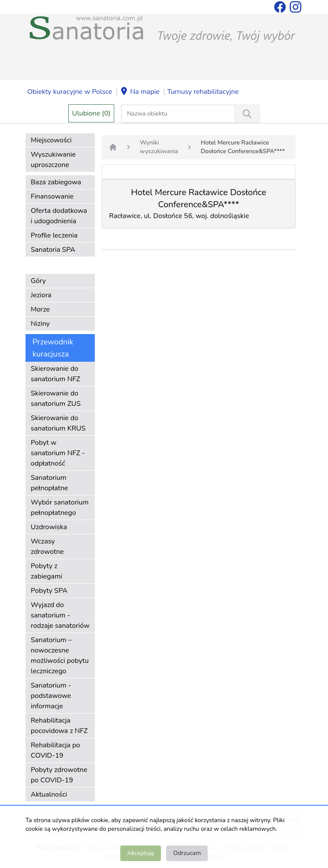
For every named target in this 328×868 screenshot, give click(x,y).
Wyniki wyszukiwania (159, 147)
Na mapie (140, 92)
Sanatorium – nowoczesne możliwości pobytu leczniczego (60, 656)
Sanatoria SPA (53, 250)
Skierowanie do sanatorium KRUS (58, 423)
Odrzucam (187, 853)
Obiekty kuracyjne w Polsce (70, 92)
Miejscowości (51, 140)
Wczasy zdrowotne (47, 547)
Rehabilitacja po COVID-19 (55, 750)
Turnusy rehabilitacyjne (203, 92)
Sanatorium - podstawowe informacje (51, 696)
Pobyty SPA (49, 591)
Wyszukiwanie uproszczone (53, 160)
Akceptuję (141, 853)
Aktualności (49, 794)
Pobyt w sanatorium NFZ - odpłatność (58, 453)
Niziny (40, 324)
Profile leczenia (54, 235)
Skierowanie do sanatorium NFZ (55, 374)
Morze (40, 309)
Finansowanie (52, 196)
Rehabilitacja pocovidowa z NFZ (59, 726)
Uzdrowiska (49, 527)
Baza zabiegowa (56, 182)
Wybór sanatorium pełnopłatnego (60, 508)
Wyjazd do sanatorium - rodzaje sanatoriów (60, 615)
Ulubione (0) (92, 113)
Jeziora (41, 295)
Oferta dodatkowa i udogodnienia (59, 216)
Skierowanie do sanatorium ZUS (56, 399)
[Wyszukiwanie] (247, 114)
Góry (38, 281)
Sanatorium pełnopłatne (49, 483)
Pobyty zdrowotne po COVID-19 (59, 775)
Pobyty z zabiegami (47, 571)
